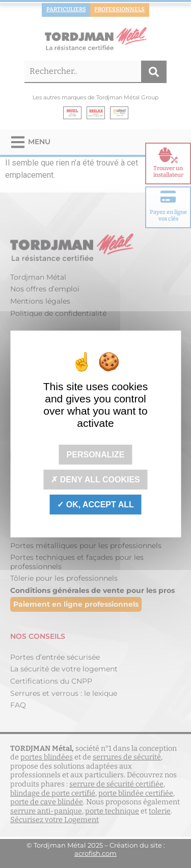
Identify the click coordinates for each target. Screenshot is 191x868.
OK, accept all (95, 505)
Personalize (96, 454)
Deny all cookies (95, 480)
